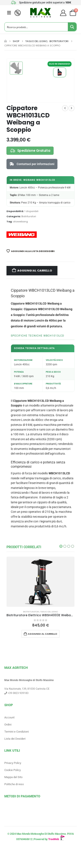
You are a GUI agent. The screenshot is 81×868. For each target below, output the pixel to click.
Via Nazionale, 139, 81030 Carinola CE (27, 689)
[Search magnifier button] (72, 27)
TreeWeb (56, 839)
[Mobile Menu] (9, 13)
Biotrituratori (29, 216)
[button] (61, 546)
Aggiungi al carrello (35, 271)
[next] (71, 108)
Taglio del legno (49, 612)
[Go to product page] (40, 582)
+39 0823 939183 (16, 693)
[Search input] (36, 27)
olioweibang (20, 222)
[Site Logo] (40, 13)
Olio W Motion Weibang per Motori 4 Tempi (60, 72)
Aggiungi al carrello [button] (43, 634)
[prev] (65, 108)
